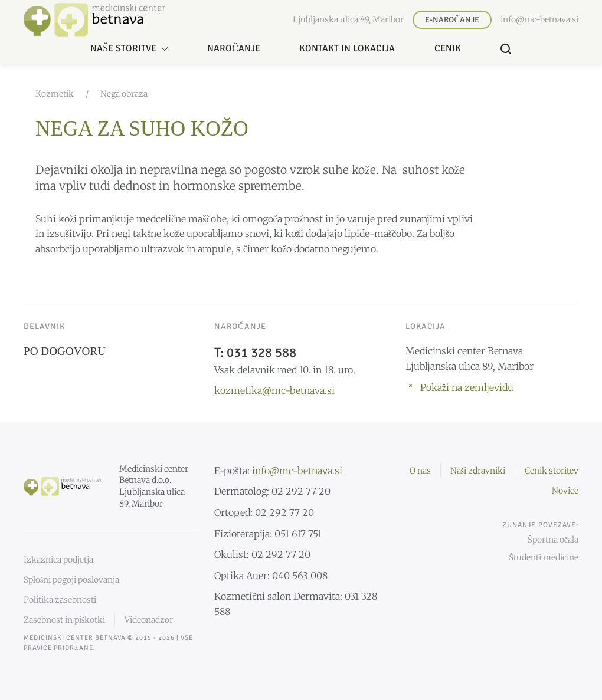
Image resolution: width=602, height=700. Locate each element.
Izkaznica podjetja (58, 560)
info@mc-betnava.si (539, 19)
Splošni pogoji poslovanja (71, 580)
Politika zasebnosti (60, 600)
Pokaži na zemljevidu (459, 388)
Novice (565, 491)
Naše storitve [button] (129, 48)
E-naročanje (452, 20)
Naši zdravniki (478, 471)
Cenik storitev (552, 471)
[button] (506, 49)
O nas (420, 471)
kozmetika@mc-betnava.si (274, 390)
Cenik (448, 48)
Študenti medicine (544, 557)
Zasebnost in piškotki (64, 620)
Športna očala (553, 540)
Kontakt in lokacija (347, 48)
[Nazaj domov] (94, 20)
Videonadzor (149, 620)
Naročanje (234, 48)
